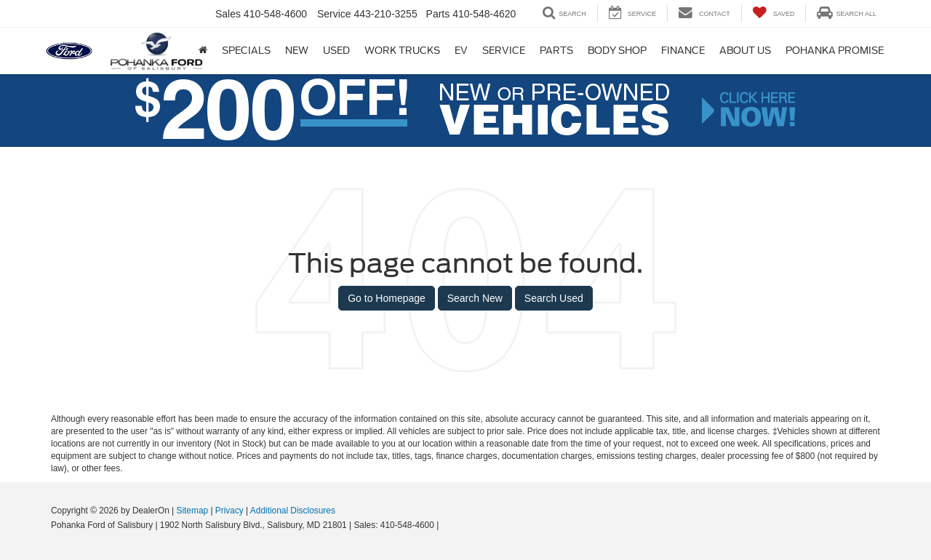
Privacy (229, 511)
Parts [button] (556, 51)
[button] (465, 110)
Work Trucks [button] (402, 51)
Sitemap (192, 511)
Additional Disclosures (293, 511)
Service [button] (504, 51)
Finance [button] (683, 51)
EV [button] (461, 51)
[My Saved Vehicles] (774, 13)
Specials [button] (246, 51)
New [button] (297, 51)
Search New (475, 298)
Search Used (554, 298)
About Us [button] (745, 51)
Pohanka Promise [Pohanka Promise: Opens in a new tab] (835, 51)
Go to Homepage (387, 298)
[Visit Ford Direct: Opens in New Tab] (445, 525)
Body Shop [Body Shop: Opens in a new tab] (617, 51)
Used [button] (336, 51)
